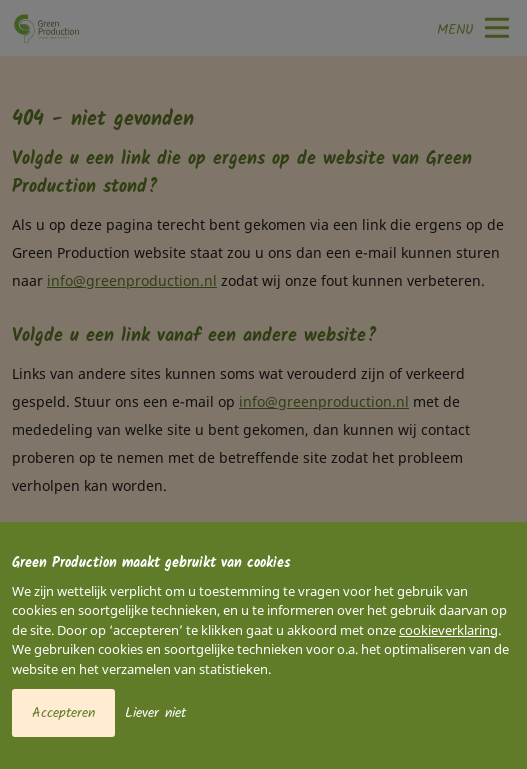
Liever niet (155, 713)
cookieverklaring (448, 630)
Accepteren (63, 713)
